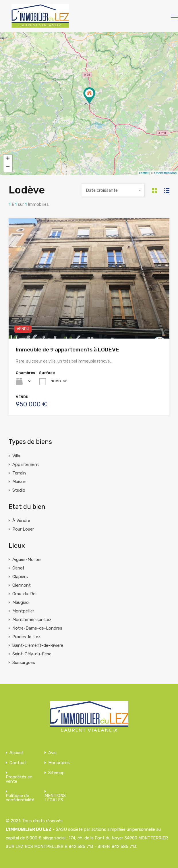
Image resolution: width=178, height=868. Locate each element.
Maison (19, 482)
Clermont (22, 585)
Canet (18, 568)
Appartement (26, 464)
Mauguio (21, 602)
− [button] (8, 167)
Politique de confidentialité (20, 798)
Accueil (16, 753)
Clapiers (20, 577)
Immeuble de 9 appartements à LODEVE (67, 350)
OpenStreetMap (165, 173)
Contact (18, 763)
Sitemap (56, 773)
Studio (19, 490)
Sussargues (24, 663)
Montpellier (23, 611)
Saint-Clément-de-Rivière (38, 645)
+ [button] (8, 159)
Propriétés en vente (19, 779)
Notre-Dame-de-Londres (37, 628)
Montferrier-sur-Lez (32, 620)
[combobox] (113, 190)
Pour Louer (23, 529)
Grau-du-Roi (24, 594)
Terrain (19, 473)
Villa (16, 456)
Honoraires (59, 763)
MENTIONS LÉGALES (55, 798)
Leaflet (144, 173)
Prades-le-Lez (26, 637)
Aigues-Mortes (27, 559)
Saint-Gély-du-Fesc (32, 654)
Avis (52, 753)
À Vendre (21, 521)
